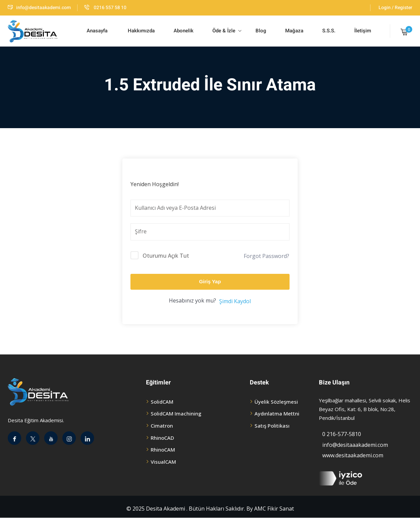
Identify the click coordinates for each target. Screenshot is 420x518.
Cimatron (162, 426)
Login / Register (395, 8)
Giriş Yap (210, 281)
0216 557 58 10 (105, 8)
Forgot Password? (266, 256)
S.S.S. (329, 31)
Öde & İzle (227, 31)
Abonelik (184, 31)
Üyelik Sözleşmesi (276, 402)
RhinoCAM (163, 450)
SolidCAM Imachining (176, 413)
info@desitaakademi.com (39, 8)
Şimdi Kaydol (235, 301)
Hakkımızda (141, 31)
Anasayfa (97, 31)
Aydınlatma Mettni (277, 413)
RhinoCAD (162, 438)
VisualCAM (163, 462)
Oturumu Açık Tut (166, 256)
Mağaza (294, 31)
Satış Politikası (272, 426)
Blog (260, 31)
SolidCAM (162, 402)
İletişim (363, 31)
